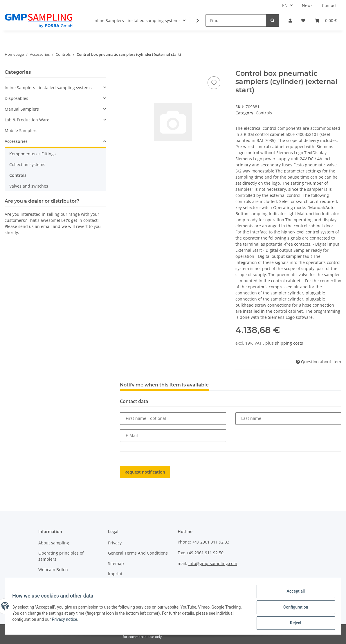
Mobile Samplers (21, 131)
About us (47, 580)
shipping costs (289, 343)
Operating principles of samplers (61, 556)
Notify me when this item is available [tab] (164, 385)
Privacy (115, 543)
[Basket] (326, 20)
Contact (329, 5)
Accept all (294, 593)
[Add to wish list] (214, 83)
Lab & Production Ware (27, 120)
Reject (294, 623)
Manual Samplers (22, 109)
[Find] (236, 20)
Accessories (16, 141)
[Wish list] (303, 20)
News (307, 5)
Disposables (16, 98)
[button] (290, 20)
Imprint (115, 574)
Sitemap (116, 563)
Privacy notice (66, 620)
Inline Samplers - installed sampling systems (48, 88)
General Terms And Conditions (138, 553)
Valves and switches (29, 186)
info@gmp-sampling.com (213, 563)
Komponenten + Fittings (33, 154)
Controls (264, 113)
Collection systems (27, 164)
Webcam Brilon (53, 570)
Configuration (294, 608)
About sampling (54, 543)
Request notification (145, 472)
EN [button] (285, 5)
